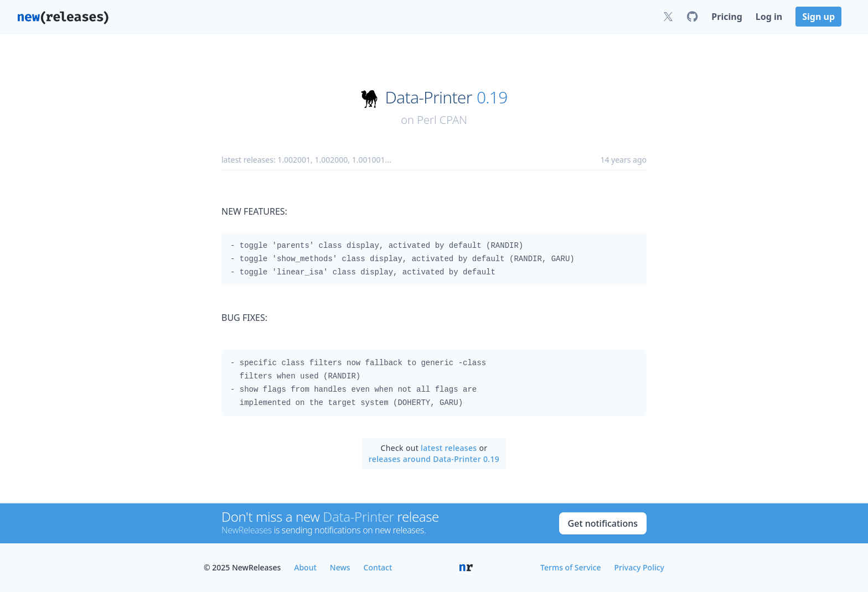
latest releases (449, 448)
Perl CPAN (442, 120)
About (305, 567)
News (340, 567)
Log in (769, 17)
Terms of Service (570, 567)
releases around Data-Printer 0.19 (434, 459)
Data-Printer (429, 97)
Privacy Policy (639, 567)
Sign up (818, 17)
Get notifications (603, 523)
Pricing (727, 17)
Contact (378, 567)
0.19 (492, 97)
